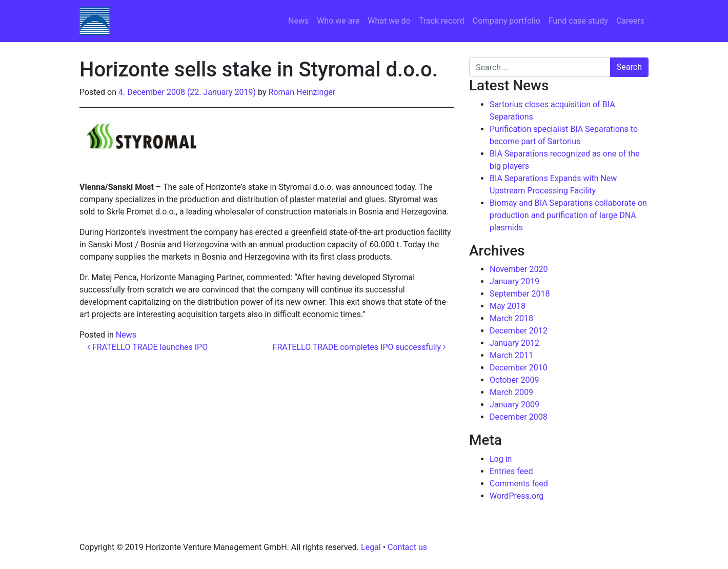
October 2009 (514, 380)
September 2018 (520, 294)
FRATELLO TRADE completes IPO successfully (359, 347)
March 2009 (511, 392)
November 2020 (519, 269)
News (298, 21)
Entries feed (511, 471)
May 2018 (508, 306)
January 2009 (514, 405)
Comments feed (519, 484)
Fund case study (578, 21)
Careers (630, 21)
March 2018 (511, 318)
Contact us (407, 547)
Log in (501, 459)
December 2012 (519, 331)
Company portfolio (507, 21)
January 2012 (514, 343)
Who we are (338, 21)
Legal (371, 547)
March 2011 (511, 355)
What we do (389, 21)
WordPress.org (517, 496)
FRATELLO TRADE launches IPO (147, 347)
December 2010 (519, 368)
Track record (442, 21)
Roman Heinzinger (302, 92)
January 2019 (514, 281)
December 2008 (519, 417)
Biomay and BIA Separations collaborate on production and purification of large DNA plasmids (568, 215)
